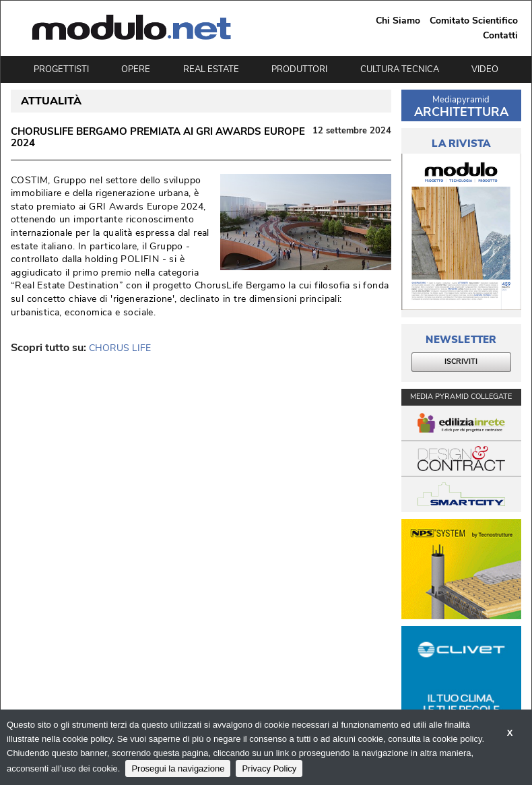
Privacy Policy (269, 768)
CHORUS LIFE (120, 348)
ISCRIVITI (461, 362)
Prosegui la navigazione (178, 768)
